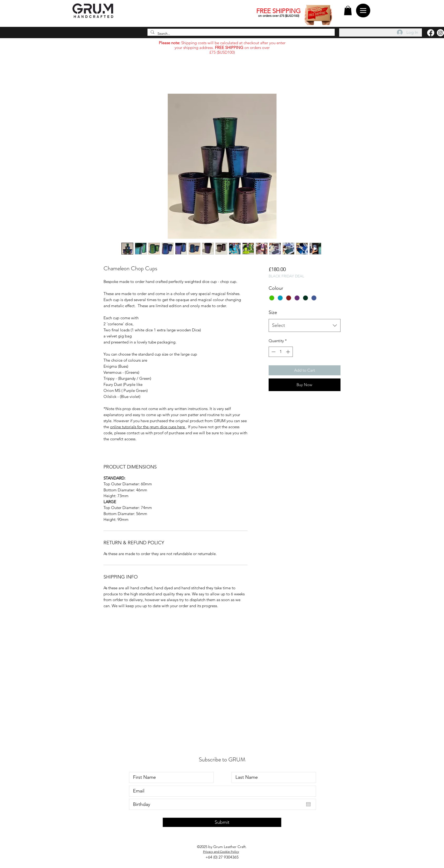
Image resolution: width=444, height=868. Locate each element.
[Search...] (241, 34)
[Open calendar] (308, 804)
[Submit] (222, 822)
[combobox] (305, 326)
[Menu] (363, 11)
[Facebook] (431, 33)
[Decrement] (273, 352)
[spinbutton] (281, 352)
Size (273, 312)
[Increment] (288, 352)
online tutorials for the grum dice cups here (148, 427)
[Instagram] (440, 33)
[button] (348, 11)
